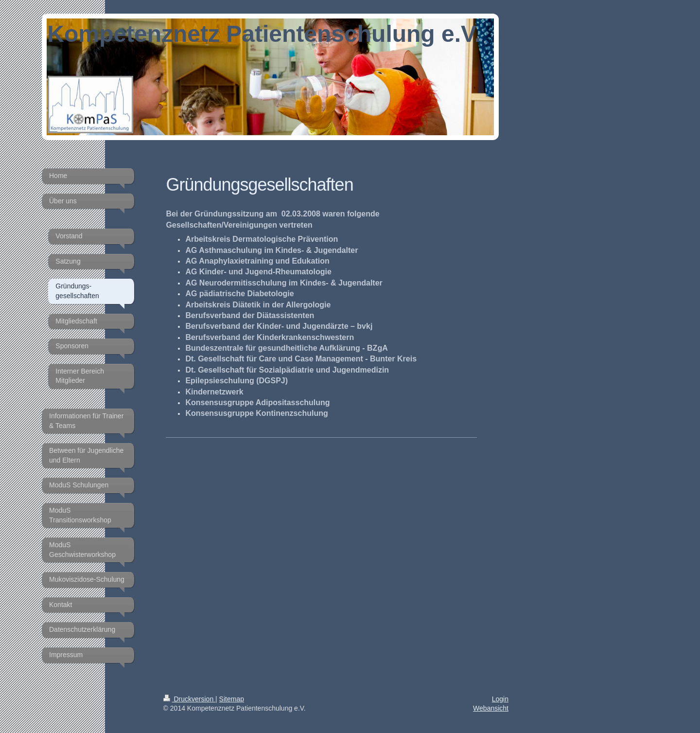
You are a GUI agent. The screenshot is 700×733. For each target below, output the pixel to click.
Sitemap (232, 699)
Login (500, 699)
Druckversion (189, 699)
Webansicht (491, 708)
